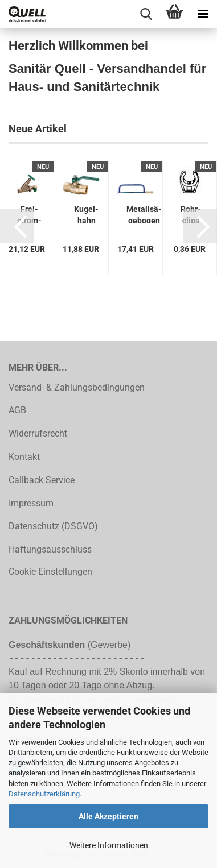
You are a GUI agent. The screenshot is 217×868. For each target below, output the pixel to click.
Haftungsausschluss (50, 549)
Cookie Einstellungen (50, 572)
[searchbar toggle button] (146, 14)
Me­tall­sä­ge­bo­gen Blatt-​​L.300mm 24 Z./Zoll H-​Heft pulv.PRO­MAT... (144, 214)
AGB (17, 410)
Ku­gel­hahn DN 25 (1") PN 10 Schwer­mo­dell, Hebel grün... (86, 214)
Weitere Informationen (109, 845)
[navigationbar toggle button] (203, 14)
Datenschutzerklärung (44, 794)
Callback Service (42, 480)
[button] (17, 226)
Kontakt (24, 457)
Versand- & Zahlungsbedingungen (77, 387)
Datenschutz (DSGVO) (53, 526)
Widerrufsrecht (38, 433)
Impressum (31, 503)
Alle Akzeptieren (108, 816)
